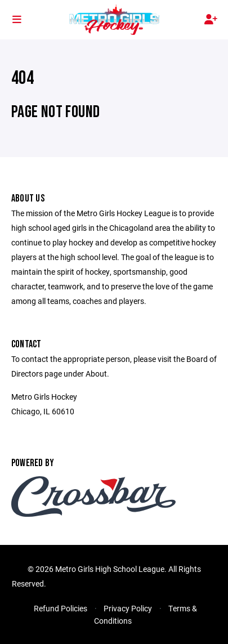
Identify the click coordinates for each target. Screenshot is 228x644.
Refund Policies (61, 608)
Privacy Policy (128, 608)
